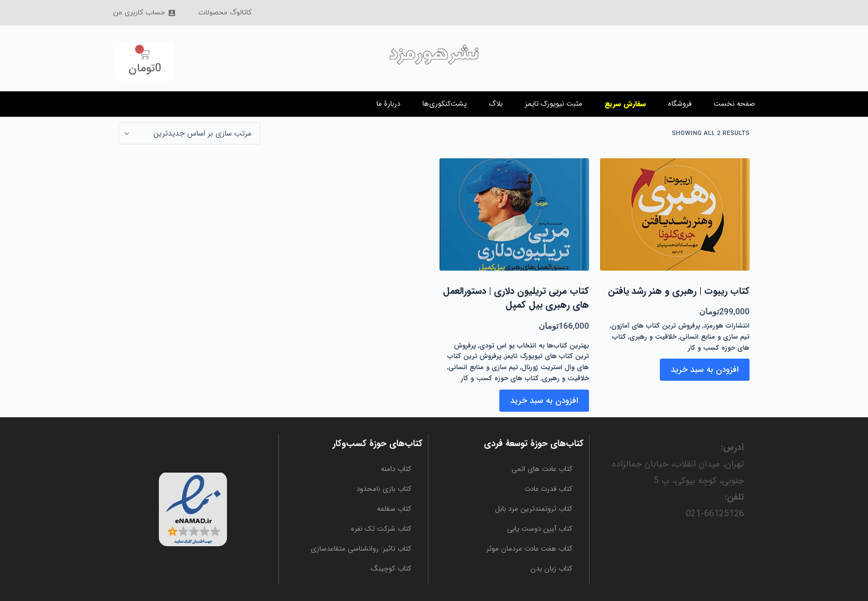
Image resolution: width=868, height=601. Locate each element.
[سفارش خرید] (189, 133)
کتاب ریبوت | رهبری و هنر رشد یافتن (679, 292)
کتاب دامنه (396, 469)
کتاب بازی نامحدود (384, 489)
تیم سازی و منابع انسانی (715, 337)
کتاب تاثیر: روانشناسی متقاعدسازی (361, 549)
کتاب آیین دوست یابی (540, 529)
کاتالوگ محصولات (225, 13)
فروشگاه (680, 104)
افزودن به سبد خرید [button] (705, 370)
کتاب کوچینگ (391, 569)
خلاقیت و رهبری (653, 337)
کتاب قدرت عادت (548, 489)
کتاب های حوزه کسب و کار (500, 378)
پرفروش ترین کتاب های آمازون (656, 326)
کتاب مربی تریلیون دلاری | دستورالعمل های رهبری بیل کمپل (516, 299)
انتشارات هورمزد (727, 326)
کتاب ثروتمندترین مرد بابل (534, 509)
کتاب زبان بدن (551, 569)
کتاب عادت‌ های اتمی (542, 469)
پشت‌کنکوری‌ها (445, 104)
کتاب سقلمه (394, 509)
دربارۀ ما (388, 104)
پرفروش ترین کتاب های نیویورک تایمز (521, 351)
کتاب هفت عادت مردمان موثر (529, 549)
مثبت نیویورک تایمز (554, 104)
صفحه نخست (734, 104)
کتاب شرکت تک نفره (381, 529)
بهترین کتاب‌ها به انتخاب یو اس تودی (534, 346)
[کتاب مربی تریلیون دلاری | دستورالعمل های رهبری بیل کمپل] (514, 214)
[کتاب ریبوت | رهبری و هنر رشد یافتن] (675, 214)
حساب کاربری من (144, 13)
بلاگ (496, 104)
